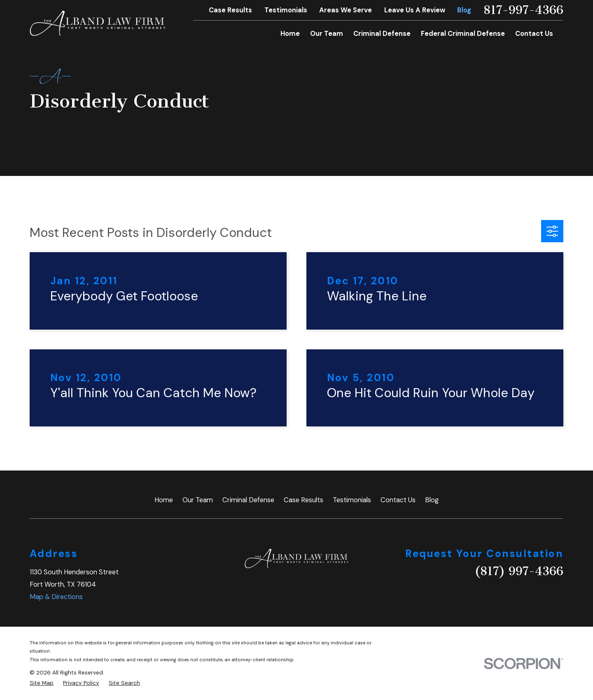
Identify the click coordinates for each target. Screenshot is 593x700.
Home (164, 500)
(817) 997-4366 (519, 571)
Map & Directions (56, 597)
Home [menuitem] (290, 34)
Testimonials (286, 10)
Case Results (230, 10)
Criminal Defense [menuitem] (382, 34)
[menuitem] (42, 683)
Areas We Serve (346, 10)
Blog (464, 10)
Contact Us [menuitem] (534, 34)
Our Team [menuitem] (327, 34)
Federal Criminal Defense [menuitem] (463, 34)
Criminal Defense (248, 500)
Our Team (198, 500)
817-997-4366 (523, 10)
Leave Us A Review (415, 10)
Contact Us (398, 500)
